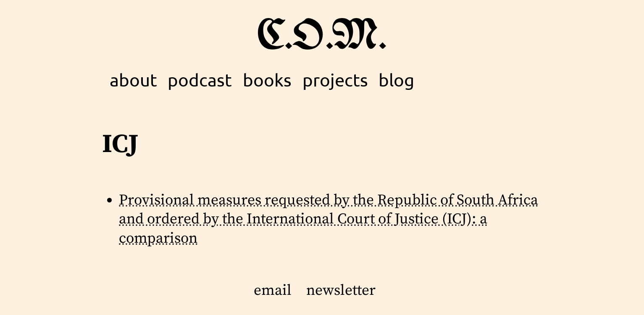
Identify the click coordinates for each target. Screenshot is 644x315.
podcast (200, 80)
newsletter (341, 291)
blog (396, 80)
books (267, 80)
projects (335, 80)
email (273, 291)
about (133, 80)
